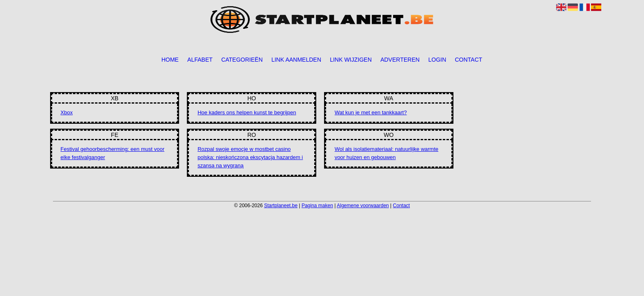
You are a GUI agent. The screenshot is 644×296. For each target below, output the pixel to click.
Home (170, 60)
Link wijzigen (351, 60)
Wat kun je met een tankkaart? (371, 112)
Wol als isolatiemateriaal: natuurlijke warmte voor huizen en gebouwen (387, 153)
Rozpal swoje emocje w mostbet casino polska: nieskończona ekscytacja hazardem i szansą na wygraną (250, 157)
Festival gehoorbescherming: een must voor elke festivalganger (112, 153)
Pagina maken (317, 206)
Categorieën (242, 60)
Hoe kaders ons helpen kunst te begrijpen (247, 112)
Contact (468, 60)
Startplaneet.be (281, 206)
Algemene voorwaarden (363, 206)
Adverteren (400, 60)
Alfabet (200, 60)
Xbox (67, 112)
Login (437, 60)
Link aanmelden (296, 60)
